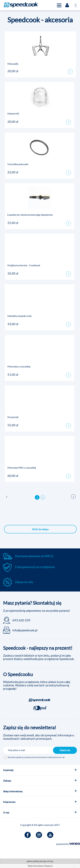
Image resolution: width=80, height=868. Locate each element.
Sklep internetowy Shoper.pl (40, 866)
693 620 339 (21, 620)
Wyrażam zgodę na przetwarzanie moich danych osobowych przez (36, 757)
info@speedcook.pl (25, 630)
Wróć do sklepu (40, 529)
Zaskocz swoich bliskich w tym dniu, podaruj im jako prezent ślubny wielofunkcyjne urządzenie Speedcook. (39, 657)
